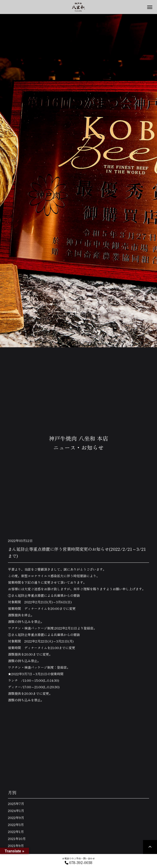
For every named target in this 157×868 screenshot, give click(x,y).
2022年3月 (16, 825)
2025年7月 (16, 804)
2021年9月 (16, 846)
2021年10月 (17, 839)
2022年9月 (16, 818)
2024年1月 (16, 811)
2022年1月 (16, 832)
